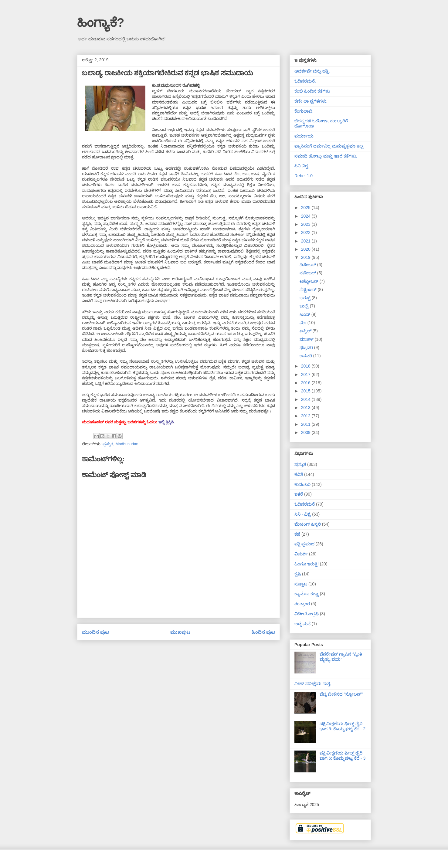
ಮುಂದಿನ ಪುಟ (95, 632)
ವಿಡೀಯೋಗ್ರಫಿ (307, 614)
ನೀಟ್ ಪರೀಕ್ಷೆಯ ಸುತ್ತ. (313, 683)
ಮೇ (304, 323)
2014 (306, 399)
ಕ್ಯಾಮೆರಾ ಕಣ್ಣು (307, 594)
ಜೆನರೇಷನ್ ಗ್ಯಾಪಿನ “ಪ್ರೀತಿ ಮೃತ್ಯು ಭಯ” (341, 657)
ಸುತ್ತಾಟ (301, 584)
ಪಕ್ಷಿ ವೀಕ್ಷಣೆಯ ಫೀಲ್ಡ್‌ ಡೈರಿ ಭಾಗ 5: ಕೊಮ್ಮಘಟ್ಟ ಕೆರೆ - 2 (343, 726)
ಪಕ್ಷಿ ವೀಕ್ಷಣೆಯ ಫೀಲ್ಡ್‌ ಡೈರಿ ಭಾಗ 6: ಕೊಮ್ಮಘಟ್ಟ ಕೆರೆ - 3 (343, 756)
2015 (306, 391)
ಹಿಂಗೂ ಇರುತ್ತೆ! (307, 564)
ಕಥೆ (297, 534)
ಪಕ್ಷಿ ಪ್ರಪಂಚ (304, 544)
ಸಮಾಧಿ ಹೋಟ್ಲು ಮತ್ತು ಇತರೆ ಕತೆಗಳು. (326, 156)
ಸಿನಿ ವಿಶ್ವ (301, 166)
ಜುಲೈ (305, 306)
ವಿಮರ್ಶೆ (301, 554)
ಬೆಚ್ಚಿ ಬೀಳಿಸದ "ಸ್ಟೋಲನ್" (341, 694)
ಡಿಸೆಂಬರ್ (308, 265)
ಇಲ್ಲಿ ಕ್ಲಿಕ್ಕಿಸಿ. (166, 422)
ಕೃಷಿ (298, 574)
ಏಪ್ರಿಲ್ (306, 331)
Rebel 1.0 (304, 176)
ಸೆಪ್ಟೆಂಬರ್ (309, 290)
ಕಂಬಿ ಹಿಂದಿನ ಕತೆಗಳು (312, 91)
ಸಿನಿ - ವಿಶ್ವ (303, 514)
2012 (306, 416)
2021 (306, 241)
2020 (306, 249)
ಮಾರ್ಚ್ (307, 339)
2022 (306, 232)
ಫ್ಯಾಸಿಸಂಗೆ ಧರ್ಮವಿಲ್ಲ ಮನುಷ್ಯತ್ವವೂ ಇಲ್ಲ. (329, 146)
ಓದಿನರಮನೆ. (305, 81)
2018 (306, 366)
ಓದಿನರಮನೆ (305, 504)
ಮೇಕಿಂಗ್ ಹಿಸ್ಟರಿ (308, 524)
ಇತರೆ (299, 494)
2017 (306, 375)
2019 (306, 257)
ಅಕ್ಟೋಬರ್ (310, 281)
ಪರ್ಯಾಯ (304, 136)
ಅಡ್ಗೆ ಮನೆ (302, 624)
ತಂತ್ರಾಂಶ (302, 604)
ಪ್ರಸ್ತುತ (108, 444)
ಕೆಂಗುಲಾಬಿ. (304, 111)
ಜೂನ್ (305, 314)
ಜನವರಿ (306, 356)
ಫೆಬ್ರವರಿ (307, 348)
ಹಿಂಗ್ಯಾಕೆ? (101, 22)
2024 (306, 216)
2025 (306, 208)
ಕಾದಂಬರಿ (302, 484)
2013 (306, 408)
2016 (306, 383)
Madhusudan (127, 444)
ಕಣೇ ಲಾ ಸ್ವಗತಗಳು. (311, 101)
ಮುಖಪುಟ (180, 632)
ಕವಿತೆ (299, 474)
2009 (306, 432)
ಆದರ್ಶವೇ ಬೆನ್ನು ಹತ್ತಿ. (312, 71)
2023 (306, 224)
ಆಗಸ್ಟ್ (306, 298)
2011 (306, 424)
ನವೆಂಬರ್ (308, 273)
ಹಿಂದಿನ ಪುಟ (263, 632)
